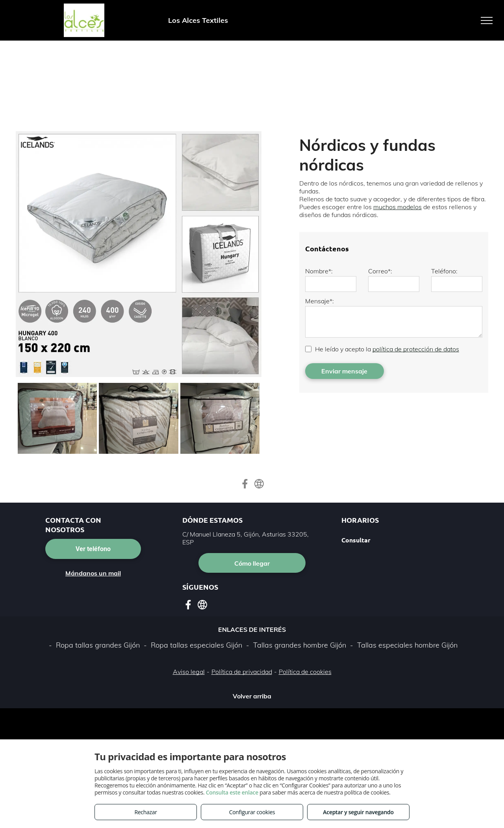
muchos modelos (397, 207)
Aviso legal (189, 672)
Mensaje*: (320, 301)
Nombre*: (319, 271)
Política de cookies (305, 672)
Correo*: (380, 271)
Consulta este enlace (232, 792)
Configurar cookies (252, 812)
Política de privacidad (242, 672)
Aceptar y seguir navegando (358, 812)
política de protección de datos (416, 349)
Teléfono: (444, 271)
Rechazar (145, 812)
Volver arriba (252, 696)
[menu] (487, 20)
